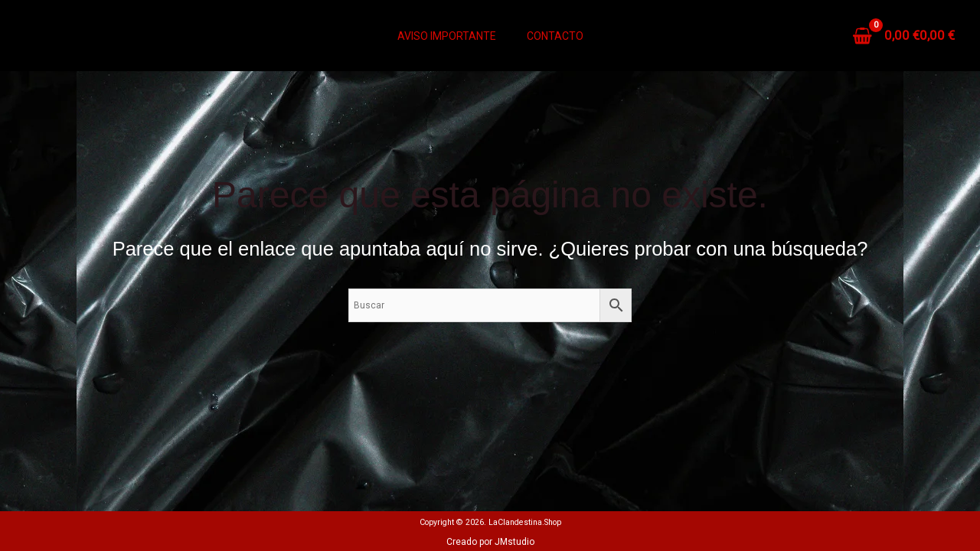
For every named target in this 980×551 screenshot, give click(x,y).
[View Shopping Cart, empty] (905, 36)
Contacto (555, 36)
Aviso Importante (447, 36)
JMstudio (514, 542)
